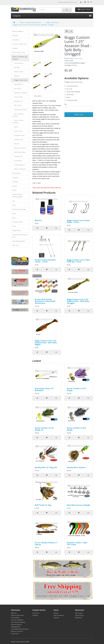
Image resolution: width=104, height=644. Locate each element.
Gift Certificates (59, 615)
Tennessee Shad (71, 100)
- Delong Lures (18, 101)
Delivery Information (17, 615)
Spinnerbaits (16, 173)
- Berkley (16, 76)
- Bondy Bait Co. (18, 84)
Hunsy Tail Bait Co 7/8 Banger (76, 389)
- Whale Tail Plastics (19, 169)
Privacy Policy (15, 618)
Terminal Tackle (18, 222)
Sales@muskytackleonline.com (67, 2)
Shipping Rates (16, 627)
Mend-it (38, 220)
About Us (14, 613)
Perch (67, 97)
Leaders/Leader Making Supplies (18, 196)
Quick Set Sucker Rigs (19, 209)
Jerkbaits (15, 48)
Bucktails (15, 36)
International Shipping (18, 622)
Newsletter (79, 618)
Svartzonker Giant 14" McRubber (44, 389)
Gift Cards (16, 245)
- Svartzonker (17, 161)
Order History (79, 615)
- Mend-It (16, 144)
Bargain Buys (17, 230)
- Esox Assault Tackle (20, 110)
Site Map (35, 615)
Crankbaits (16, 40)
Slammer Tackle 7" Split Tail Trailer (77, 544)
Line (14, 201)
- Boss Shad (17, 88)
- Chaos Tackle (18, 97)
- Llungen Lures (18, 139)
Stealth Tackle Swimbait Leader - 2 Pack (45, 261)
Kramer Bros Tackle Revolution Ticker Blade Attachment (45, 301)
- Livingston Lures (18, 135)
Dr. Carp (68, 89)
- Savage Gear (17, 156)
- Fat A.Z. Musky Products (18, 115)
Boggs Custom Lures (53, 22)
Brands (56, 613)
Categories (52, 16)
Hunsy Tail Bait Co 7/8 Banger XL (44, 429)
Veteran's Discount (17, 631)
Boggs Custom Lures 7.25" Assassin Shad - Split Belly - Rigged (46, 342)
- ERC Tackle (17, 105)
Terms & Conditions (17, 620)
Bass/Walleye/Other (19, 241)
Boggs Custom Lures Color (74, 82)
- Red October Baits (19, 152)
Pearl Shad (69, 95)
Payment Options (16, 624)
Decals (15, 186)
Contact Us (36, 613)
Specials (56, 618)
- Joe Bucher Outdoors (20, 93)
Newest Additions (18, 31)
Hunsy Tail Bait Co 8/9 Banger (76, 429)
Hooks (14, 190)
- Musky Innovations (19, 148)
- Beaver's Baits (18, 72)
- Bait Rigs (16, 67)
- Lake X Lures (17, 131)
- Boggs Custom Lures (20, 80)
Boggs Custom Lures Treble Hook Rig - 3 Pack (78, 261)
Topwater (15, 177)
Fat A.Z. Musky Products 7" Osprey (46, 544)
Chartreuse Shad (71, 86)
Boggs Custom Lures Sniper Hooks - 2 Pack (78, 221)
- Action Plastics (18, 63)
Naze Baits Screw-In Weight (79, 505)
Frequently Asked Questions (20, 629)
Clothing (15, 182)
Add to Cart (79, 115)
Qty (66, 104)
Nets (14, 205)
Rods (14, 218)
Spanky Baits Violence (76, 467)
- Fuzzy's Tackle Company (18, 121)
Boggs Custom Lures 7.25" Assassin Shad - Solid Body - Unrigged (78, 301)
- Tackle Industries (19, 165)
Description (38, 96)
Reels (14, 214)
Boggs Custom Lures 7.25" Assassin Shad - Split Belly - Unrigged (34, 25)
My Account (79, 613)
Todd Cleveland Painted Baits (20, 236)
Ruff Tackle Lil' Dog (43, 505)
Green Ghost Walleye (72, 92)
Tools (14, 226)
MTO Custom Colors (19, 52)
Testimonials (15, 634)
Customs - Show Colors (20, 44)
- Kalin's (15, 127)
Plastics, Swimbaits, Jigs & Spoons (30, 22)
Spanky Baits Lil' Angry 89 (46, 467)
